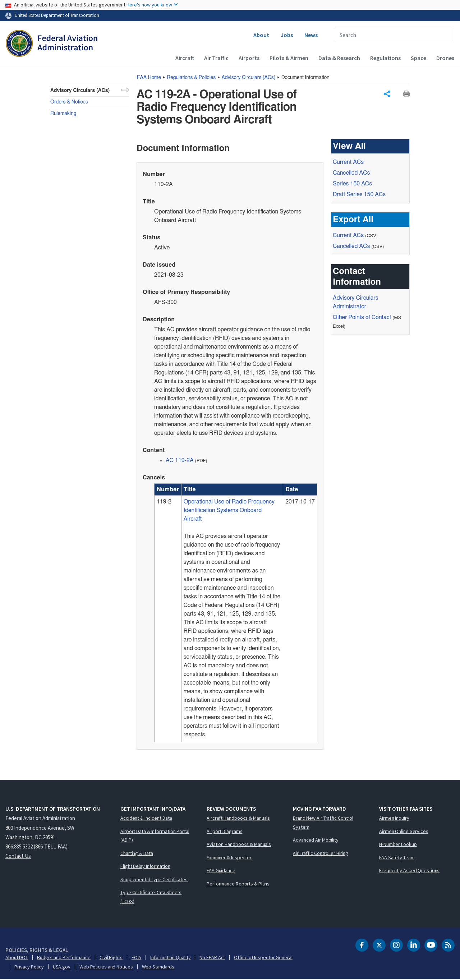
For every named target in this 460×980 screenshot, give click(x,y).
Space (418, 58)
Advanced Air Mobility (316, 840)
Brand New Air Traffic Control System (323, 823)
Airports (249, 58)
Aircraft (185, 58)
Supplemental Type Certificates (154, 880)
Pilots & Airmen (289, 58)
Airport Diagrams (224, 832)
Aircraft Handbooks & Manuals (238, 818)
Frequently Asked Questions (409, 871)
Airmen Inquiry (394, 818)
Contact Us (18, 856)
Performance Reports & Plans (238, 884)
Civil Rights (111, 958)
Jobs (287, 35)
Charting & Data (137, 854)
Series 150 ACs (352, 184)
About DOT (17, 958)
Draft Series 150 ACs (359, 195)
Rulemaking (63, 114)
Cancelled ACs (351, 173)
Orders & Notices (69, 102)
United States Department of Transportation (57, 15)
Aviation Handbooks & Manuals (239, 845)
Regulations (385, 58)
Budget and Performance (64, 958)
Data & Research (339, 58)
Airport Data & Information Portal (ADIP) (155, 836)
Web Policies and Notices (106, 967)
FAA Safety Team (397, 858)
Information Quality (170, 958)
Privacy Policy (29, 967)
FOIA (137, 958)
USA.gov (62, 967)
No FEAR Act (212, 958)
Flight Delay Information (145, 866)
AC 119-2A (180, 461)
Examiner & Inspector (229, 858)
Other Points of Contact (362, 318)
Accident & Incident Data (146, 818)
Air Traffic (216, 58)
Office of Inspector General (263, 958)
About (261, 35)
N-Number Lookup (398, 845)
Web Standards (158, 967)
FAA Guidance (221, 871)
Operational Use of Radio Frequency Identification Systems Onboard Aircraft (229, 511)
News (311, 35)
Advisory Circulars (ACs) (80, 91)
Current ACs (348, 162)
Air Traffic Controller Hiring (321, 854)
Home (149, 78)
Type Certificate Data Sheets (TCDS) (151, 897)
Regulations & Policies (191, 78)
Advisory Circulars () (249, 78)
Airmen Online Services (404, 832)
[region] (236, 613)
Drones (445, 58)
